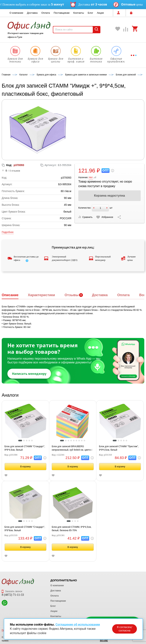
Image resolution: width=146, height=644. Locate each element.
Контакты (79, 13)
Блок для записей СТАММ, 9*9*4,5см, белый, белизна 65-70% (72, 529)
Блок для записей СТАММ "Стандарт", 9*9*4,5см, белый (25, 448)
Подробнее (8, 232)
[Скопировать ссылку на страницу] (119, 217)
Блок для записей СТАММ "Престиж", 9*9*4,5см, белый (119, 448)
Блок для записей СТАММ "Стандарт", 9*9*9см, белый (25, 529)
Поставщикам (61, 13)
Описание (10, 295)
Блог (90, 13)
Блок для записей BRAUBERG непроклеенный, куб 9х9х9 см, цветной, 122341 (73, 448)
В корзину (25, 467)
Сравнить (85, 217)
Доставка (32, 13)
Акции (100, 13)
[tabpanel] (26, 422)
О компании (16, 13)
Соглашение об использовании (78, 625)
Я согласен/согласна (125, 629)
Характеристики (41, 295)
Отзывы (72, 295)
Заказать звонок (12, 591)
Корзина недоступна (109, 196)
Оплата (46, 13)
